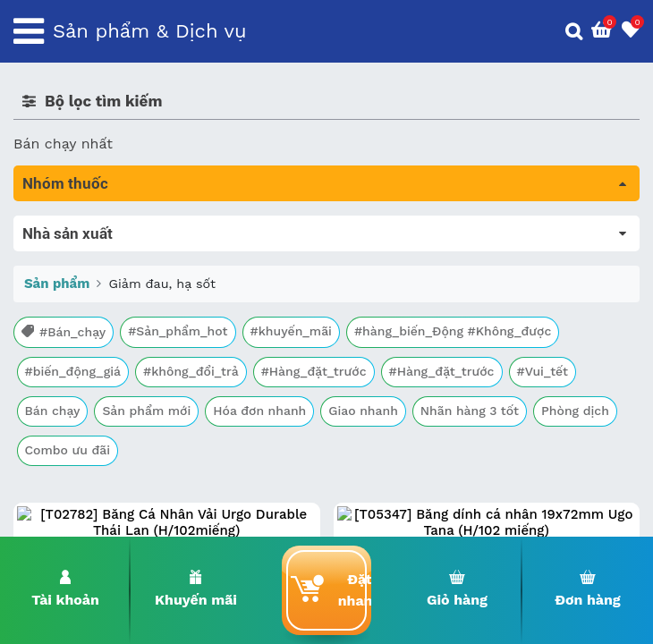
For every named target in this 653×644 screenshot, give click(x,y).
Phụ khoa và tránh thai (92, 376)
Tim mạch (48, 351)
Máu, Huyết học (68, 251)
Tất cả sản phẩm (71, 226)
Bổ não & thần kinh (80, 301)
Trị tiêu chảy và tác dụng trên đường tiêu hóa (170, 276)
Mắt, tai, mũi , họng (81, 426)
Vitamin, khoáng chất (87, 476)
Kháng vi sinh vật (72, 401)
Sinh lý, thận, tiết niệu (90, 326)
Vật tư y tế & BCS (73, 451)
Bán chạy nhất (63, 144)
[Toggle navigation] (29, 31)
